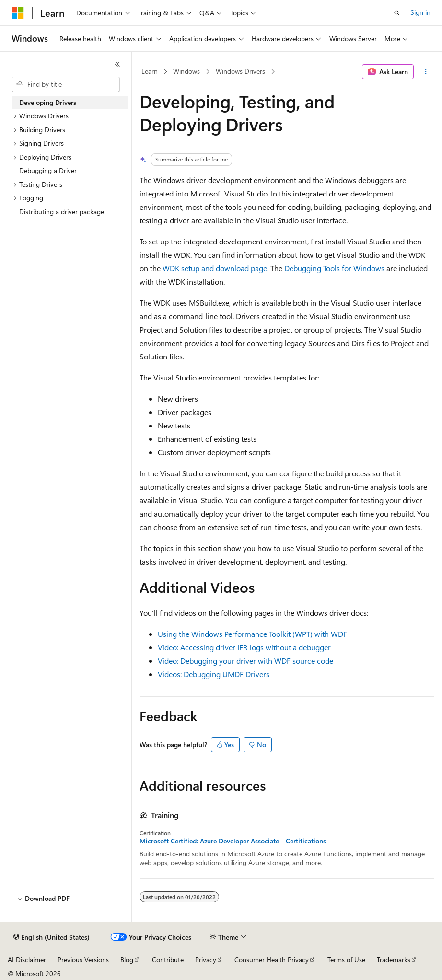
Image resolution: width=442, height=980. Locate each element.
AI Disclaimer (27, 960)
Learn (150, 71)
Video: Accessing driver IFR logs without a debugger (244, 647)
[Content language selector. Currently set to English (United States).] (52, 937)
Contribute (168, 960)
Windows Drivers (240, 71)
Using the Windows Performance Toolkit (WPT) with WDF (252, 634)
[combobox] (66, 84)
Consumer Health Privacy (272, 960)
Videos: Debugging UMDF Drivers (214, 674)
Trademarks (394, 960)
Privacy (206, 960)
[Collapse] (117, 64)
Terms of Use (346, 960)
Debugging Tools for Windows (334, 268)
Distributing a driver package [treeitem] (62, 212)
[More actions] (426, 72)
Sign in (420, 12)
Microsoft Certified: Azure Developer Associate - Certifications (233, 841)
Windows (186, 71)
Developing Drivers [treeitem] (48, 102)
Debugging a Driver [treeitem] (48, 170)
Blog (127, 960)
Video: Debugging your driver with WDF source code (245, 661)
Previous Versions (83, 960)
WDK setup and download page (215, 268)
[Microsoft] (18, 13)
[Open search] (397, 13)
